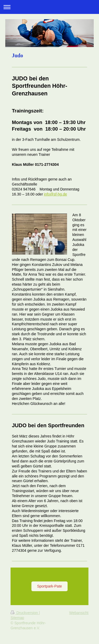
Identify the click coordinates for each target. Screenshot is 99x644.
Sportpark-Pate (49, 586)
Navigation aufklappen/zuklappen (49, 7)
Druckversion (25, 613)
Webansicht (79, 613)
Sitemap (17, 618)
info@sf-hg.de (55, 194)
